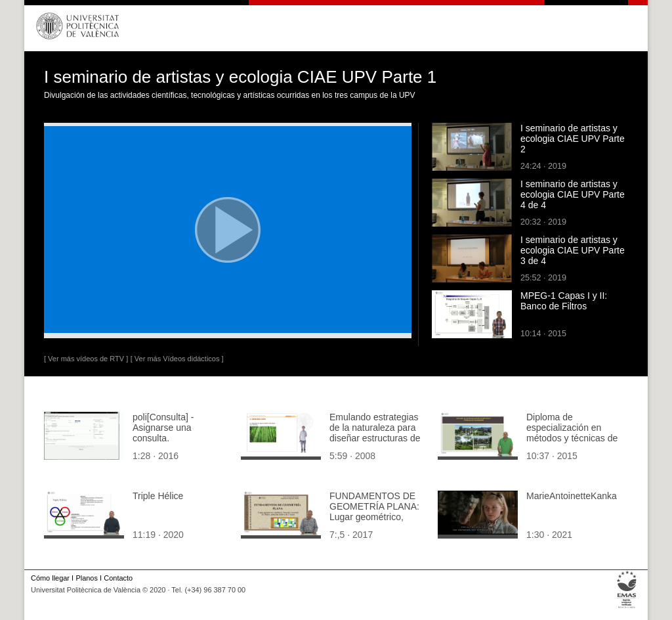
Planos (86, 578)
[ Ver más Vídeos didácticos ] (177, 359)
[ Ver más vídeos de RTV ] (86, 359)
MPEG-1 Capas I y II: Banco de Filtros (564, 301)
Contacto (118, 578)
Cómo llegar (50, 578)
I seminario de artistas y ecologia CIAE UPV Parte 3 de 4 (573, 250)
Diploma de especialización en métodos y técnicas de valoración (572, 433)
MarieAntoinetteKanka (572, 496)
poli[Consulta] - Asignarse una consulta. (163, 428)
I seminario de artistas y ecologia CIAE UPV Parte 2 (573, 139)
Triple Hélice (158, 496)
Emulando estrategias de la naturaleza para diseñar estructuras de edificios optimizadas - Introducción (375, 438)
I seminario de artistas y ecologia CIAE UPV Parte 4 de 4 (573, 194)
